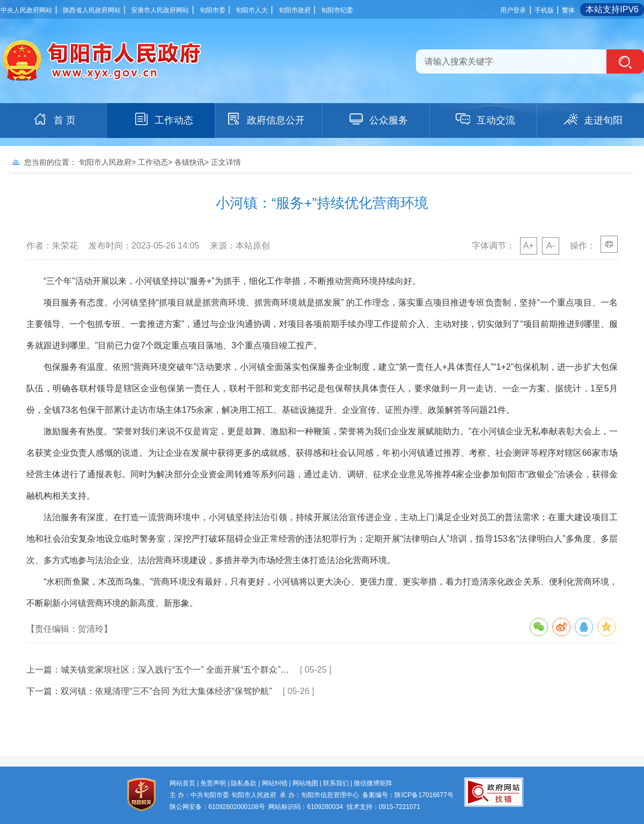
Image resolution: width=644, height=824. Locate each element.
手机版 (544, 10)
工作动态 (163, 119)
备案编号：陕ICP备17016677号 (408, 795)
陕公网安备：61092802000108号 (217, 807)
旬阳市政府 (295, 10)
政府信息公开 (265, 119)
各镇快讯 (189, 162)
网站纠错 (275, 783)
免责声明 (213, 783)
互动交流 (485, 119)
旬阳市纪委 (337, 10)
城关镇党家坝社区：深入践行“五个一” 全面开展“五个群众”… (175, 670)
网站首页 (182, 783)
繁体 (568, 10)
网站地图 (305, 783)
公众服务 (378, 119)
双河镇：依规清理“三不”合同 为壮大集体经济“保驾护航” (166, 691)
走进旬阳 (592, 119)
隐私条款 (244, 783)
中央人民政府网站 (26, 10)
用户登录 (513, 10)
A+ (529, 246)
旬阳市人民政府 (105, 162)
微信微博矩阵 (373, 783)
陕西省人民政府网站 (92, 10)
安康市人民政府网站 (160, 10)
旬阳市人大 (252, 10)
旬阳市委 (213, 10)
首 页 (54, 119)
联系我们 (336, 783)
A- (551, 246)
